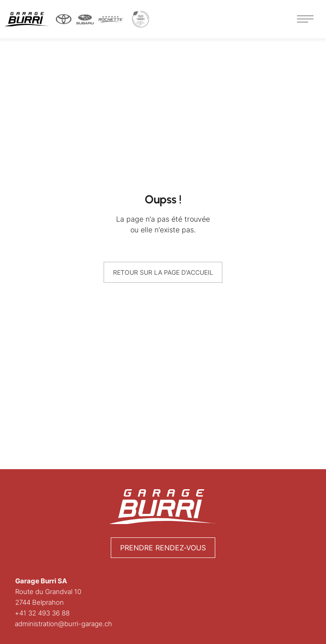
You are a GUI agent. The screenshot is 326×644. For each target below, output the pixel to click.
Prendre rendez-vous (163, 548)
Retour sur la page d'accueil (163, 272)
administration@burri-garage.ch (64, 624)
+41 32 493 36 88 (43, 613)
